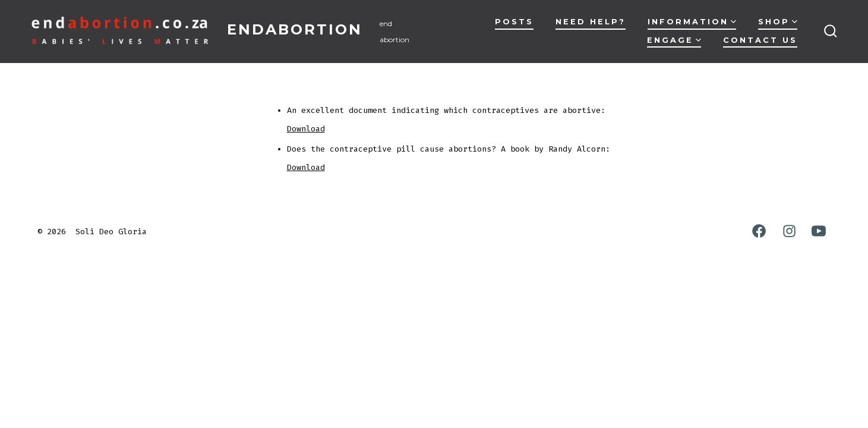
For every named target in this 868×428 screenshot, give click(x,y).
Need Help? (591, 22)
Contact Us (760, 40)
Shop (778, 22)
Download (306, 129)
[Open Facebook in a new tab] (759, 231)
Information (692, 22)
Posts (514, 22)
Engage (674, 40)
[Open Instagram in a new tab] (789, 231)
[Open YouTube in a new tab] (819, 231)
